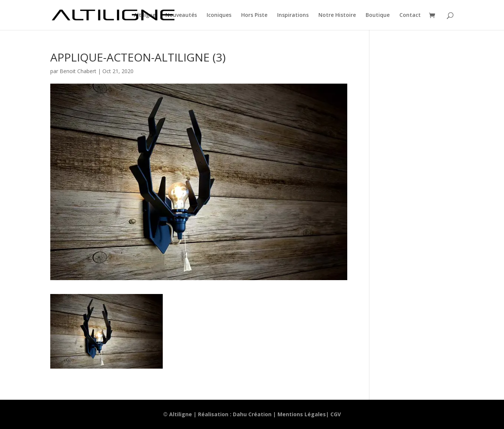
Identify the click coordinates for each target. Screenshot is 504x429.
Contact (410, 15)
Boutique (378, 15)
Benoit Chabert (78, 71)
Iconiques (219, 15)
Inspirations (293, 15)
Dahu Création (252, 414)
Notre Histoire (337, 15)
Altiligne (145, 15)
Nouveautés (181, 15)
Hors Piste (254, 15)
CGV (336, 414)
